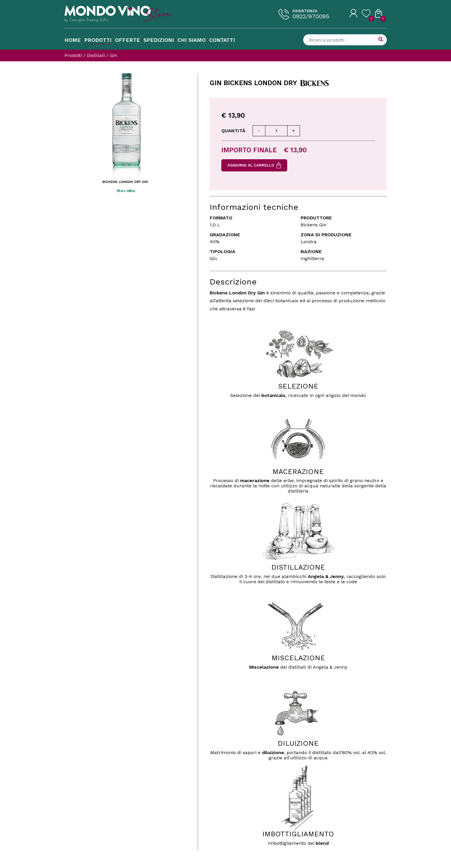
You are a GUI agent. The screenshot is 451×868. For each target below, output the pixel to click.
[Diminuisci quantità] (259, 131)
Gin (113, 55)
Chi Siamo (192, 40)
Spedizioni (159, 40)
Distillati (96, 55)
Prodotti (98, 40)
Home (73, 40)
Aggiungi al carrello (254, 165)
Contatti (222, 40)
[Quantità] (276, 131)
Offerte (127, 40)
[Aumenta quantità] (294, 131)
